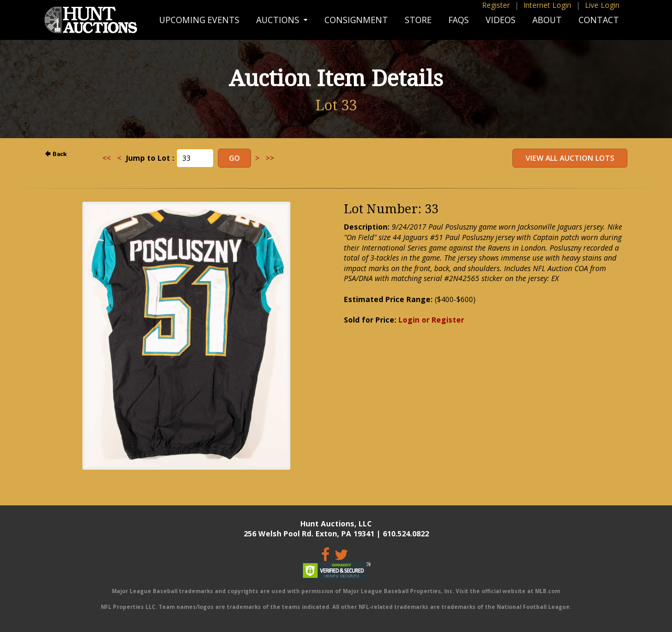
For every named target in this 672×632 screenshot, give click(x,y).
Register (496, 5)
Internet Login (547, 5)
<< (107, 158)
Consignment (356, 20)
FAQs (459, 20)
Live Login (602, 5)
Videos (501, 20)
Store (418, 20)
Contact (599, 20)
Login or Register (431, 320)
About (547, 20)
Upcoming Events (199, 20)
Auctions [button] (279, 20)
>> (270, 158)
